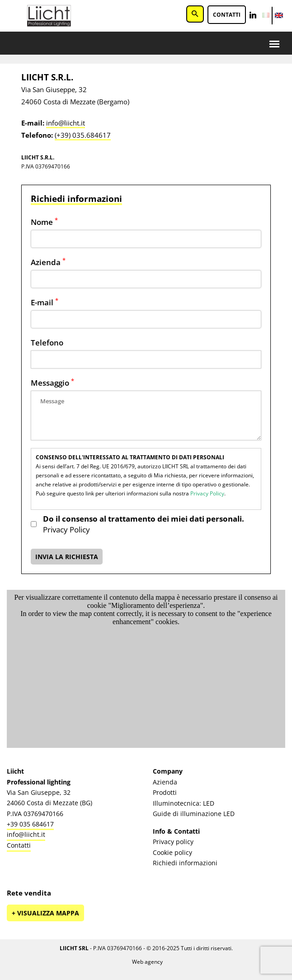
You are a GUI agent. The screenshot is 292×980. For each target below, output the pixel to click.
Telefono (47, 343)
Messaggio (52, 383)
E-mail (45, 302)
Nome (44, 222)
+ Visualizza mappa (45, 913)
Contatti (227, 15)
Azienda (48, 262)
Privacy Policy (207, 493)
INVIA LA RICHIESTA (67, 557)
